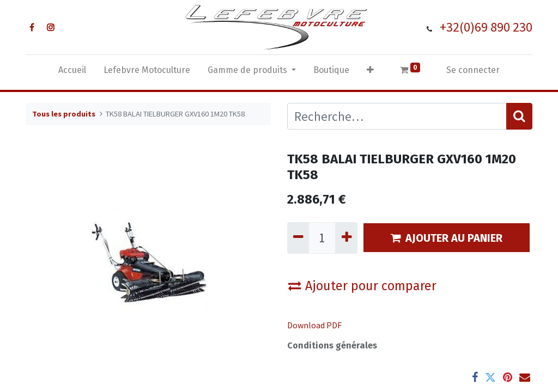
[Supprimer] (298, 238)
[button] (370, 72)
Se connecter (473, 70)
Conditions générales (332, 345)
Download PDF (314, 325)
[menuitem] (72, 72)
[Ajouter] (346, 238)
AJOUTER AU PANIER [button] (447, 238)
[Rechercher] (519, 116)
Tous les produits (64, 114)
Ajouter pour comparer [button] (362, 286)
